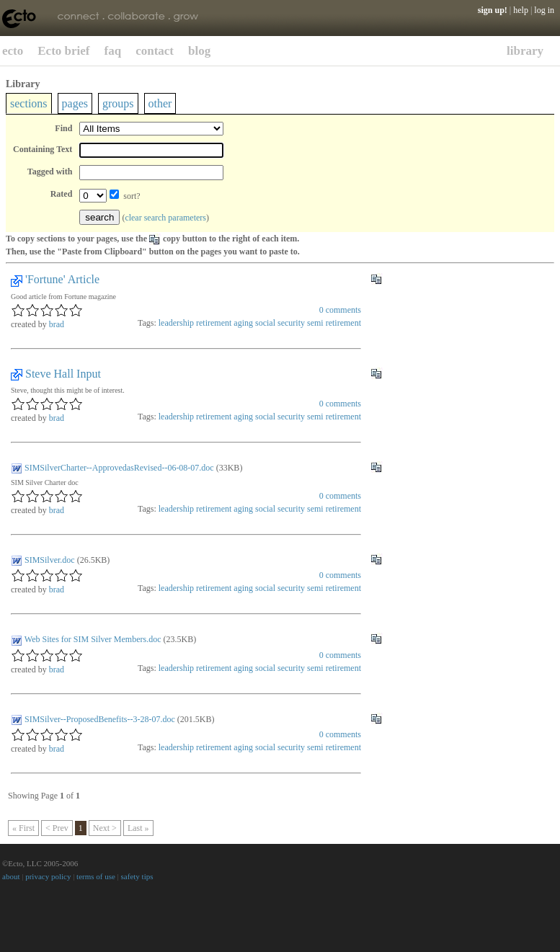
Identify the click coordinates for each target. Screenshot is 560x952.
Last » (138, 828)
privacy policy (48, 876)
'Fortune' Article (62, 279)
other (160, 103)
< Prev (57, 828)
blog (199, 51)
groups (118, 103)
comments (340, 310)
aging (243, 323)
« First (23, 828)
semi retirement (334, 323)
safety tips (137, 876)
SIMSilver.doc (50, 560)
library (525, 51)
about (11, 876)
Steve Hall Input (63, 374)
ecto (13, 51)
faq (113, 51)
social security (280, 323)
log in (544, 10)
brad (57, 324)
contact (155, 51)
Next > (105, 828)
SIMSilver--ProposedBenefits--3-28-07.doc (100, 719)
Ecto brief (63, 51)
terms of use (96, 876)
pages (75, 103)
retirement (214, 323)
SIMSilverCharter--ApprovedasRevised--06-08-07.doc (119, 468)
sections (29, 103)
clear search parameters (165, 218)
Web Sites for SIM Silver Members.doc (93, 639)
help (521, 10)
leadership (176, 323)
